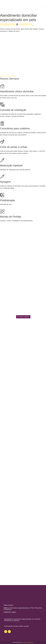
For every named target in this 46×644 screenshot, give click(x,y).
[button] (43, 6)
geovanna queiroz (28, 642)
